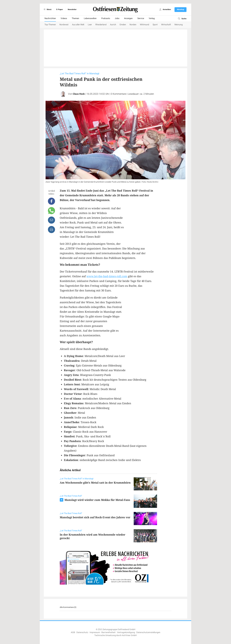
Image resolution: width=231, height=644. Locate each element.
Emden (123, 25)
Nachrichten (50, 18)
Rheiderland (101, 25)
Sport (155, 25)
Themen (75, 18)
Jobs (117, 18)
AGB (73, 632)
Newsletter (72, 9)
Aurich (113, 25)
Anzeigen (128, 18)
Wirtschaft (166, 25)
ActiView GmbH (129, 635)
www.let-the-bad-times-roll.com (107, 276)
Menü (47, 9)
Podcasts (106, 18)
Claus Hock (79, 94)
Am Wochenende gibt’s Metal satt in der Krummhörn (95, 483)
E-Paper (60, 9)
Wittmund (144, 25)
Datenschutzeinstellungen (148, 632)
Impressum (95, 632)
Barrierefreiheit (108, 632)
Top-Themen (50, 25)
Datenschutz (82, 632)
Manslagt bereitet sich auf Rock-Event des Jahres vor (95, 517)
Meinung (179, 25)
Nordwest (64, 25)
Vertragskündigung (126, 632)
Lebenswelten (90, 18)
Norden (133, 25)
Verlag (152, 18)
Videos (64, 18)
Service (141, 18)
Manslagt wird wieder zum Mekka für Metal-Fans (97, 500)
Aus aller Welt (78, 25)
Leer (90, 25)
